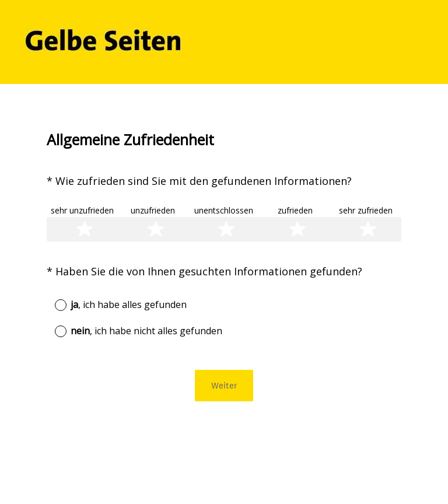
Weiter (224, 385)
